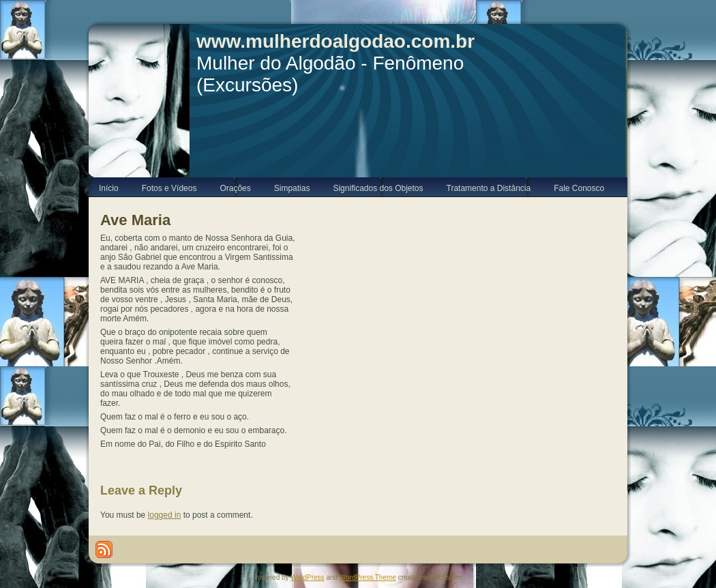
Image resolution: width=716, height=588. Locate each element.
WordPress (307, 577)
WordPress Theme (368, 577)
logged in (165, 515)
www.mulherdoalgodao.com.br (335, 41)
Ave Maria (135, 220)
